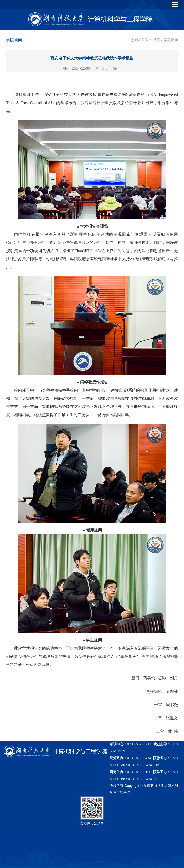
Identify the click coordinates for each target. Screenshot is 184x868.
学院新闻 (171, 40)
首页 (157, 40)
